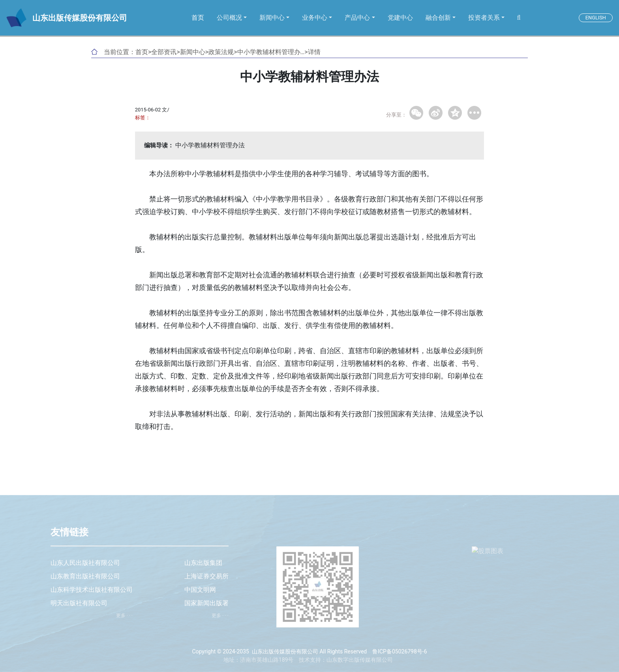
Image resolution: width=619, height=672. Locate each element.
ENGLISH (596, 18)
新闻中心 (272, 18)
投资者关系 (484, 18)
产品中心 (357, 18)
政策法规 (221, 52)
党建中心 (400, 18)
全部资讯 (164, 52)
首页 (198, 18)
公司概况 (229, 18)
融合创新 (438, 18)
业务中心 (315, 18)
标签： (143, 118)
